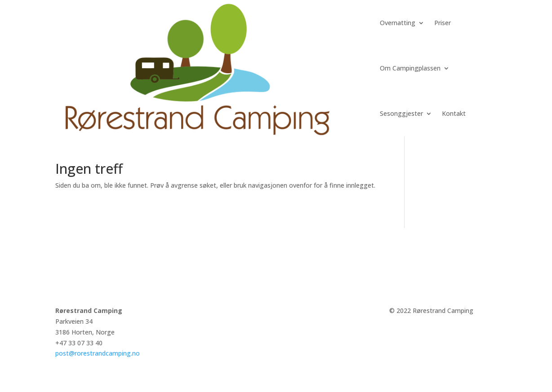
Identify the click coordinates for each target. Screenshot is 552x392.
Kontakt (454, 113)
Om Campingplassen (410, 68)
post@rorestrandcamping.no (98, 353)
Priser (443, 23)
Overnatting (398, 23)
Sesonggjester (401, 113)
